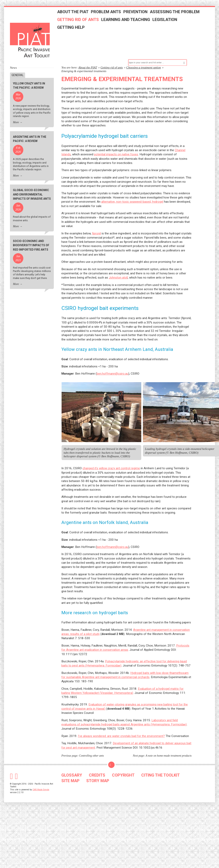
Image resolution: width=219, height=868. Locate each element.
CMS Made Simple (41, 779)
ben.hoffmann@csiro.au (112, 364)
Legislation (170, 22)
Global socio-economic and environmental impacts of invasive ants (32, 184)
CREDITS (97, 765)
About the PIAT (78, 15)
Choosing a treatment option (144, 57)
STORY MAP (98, 771)
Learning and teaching (131, 22)
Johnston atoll (118, 267)
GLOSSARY (72, 765)
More (16, 112)
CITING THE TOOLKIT (161, 765)
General (18, 65)
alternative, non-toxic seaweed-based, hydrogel (132, 191)
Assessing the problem (180, 15)
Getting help (76, 30)
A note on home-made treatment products (169, 745)
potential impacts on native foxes (116, 144)
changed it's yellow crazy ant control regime (111, 458)
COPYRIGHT (123, 765)
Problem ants (111, 15)
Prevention (141, 15)
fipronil (96, 223)
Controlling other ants (91, 745)
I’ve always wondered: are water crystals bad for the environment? (121, 726)
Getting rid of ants (83, 22)
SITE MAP (70, 771)
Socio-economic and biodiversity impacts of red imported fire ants (31, 235)
